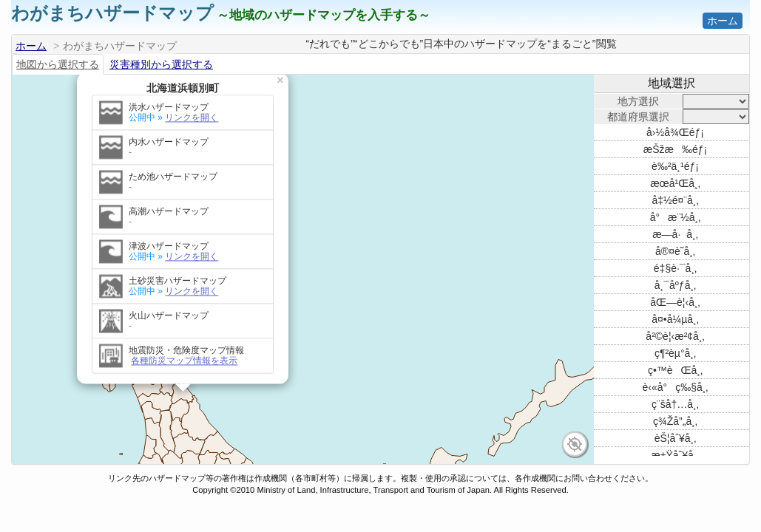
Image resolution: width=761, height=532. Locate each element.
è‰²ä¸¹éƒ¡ (675, 166)
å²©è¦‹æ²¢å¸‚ (675, 336)
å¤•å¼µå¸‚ (675, 319)
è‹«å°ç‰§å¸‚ (676, 387)
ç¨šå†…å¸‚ (675, 404)
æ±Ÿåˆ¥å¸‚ (675, 455)
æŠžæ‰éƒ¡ (675, 149)
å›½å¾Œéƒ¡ (675, 132)
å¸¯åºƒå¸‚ (675, 285)
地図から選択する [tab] (58, 64)
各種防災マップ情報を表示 (184, 262)
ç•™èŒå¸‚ (675, 370)
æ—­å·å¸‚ (675, 234)
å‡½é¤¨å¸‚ (675, 200)
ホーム (723, 21)
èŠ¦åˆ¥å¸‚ (676, 438)
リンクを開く (192, 158)
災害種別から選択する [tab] (161, 64)
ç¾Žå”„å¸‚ (675, 421)
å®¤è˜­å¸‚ (675, 251)
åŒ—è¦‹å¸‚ (675, 302)
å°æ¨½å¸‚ (676, 217)
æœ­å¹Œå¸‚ (675, 183)
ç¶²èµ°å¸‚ (675, 353)
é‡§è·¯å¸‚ (675, 268)
